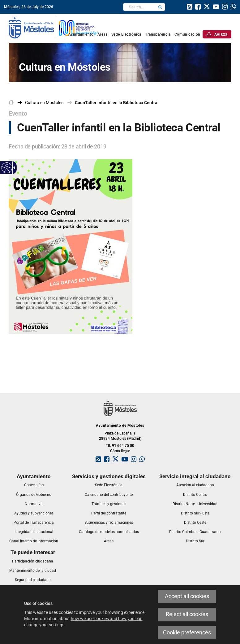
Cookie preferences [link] (187, 633)
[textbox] (139, 7)
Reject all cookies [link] (187, 614)
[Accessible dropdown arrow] (13, 168)
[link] (190, 7)
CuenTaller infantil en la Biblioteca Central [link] (117, 103)
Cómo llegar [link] (120, 451)
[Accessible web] (7, 168)
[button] (160, 7)
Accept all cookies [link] (187, 596)
